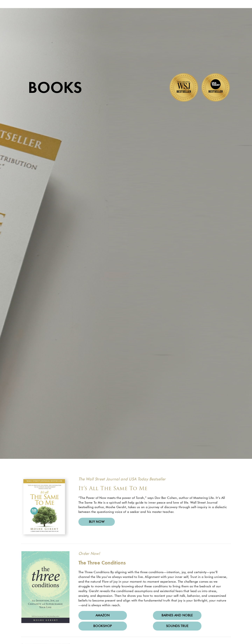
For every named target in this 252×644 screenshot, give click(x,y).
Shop (162, 15)
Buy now (97, 551)
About (79, 15)
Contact (186, 15)
